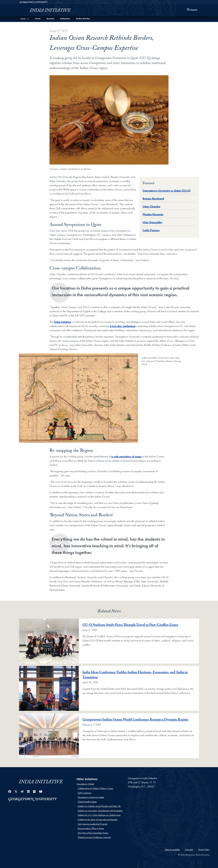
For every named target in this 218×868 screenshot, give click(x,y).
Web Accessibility (172, 850)
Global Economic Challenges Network (94, 837)
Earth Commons (85, 793)
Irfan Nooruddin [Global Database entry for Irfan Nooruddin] (152, 222)
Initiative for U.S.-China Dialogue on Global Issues (99, 815)
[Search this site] (192, 10)
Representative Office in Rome (91, 828)
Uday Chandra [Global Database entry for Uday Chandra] (151, 206)
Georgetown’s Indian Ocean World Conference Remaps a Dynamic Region (135, 720)
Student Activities (83, 18)
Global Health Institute (87, 802)
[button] (25, 19)
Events (38, 18)
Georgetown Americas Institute (91, 797)
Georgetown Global (85, 784)
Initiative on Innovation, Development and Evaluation (100, 811)
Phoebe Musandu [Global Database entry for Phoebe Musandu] (153, 214)
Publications (65, 18)
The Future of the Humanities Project (93, 833)
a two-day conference (123, 326)
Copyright (189, 850)
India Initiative (62, 322)
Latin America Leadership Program (92, 824)
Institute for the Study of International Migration (98, 820)
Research (50, 18)
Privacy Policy (204, 850)
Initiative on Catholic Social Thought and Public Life (99, 806)
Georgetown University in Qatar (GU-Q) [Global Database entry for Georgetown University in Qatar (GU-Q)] (167, 191)
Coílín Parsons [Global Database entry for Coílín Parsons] (151, 230)
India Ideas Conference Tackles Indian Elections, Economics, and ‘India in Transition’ (135, 675)
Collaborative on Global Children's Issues (95, 788)
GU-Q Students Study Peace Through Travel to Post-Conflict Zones (130, 625)
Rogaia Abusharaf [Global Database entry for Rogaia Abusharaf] (153, 198)
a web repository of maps (126, 456)
